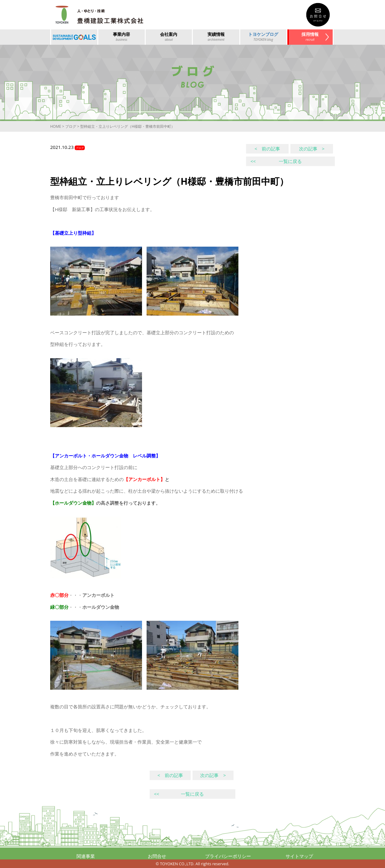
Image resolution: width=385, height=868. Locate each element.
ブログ (71, 126)
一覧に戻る (276, 161)
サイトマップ (299, 856)
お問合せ (157, 856)
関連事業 (86, 856)
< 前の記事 (267, 149)
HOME (56, 126)
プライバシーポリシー (228, 856)
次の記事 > (312, 149)
